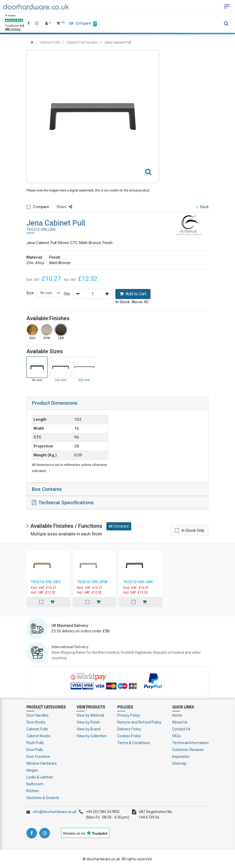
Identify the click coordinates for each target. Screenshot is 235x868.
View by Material (90, 715)
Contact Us (181, 729)
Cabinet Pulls (50, 42)
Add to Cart (133, 294)
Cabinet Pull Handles (82, 42)
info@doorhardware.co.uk (55, 811)
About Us (180, 722)
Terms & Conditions (133, 742)
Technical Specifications (63, 502)
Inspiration (181, 756)
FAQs (177, 735)
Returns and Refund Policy (139, 722)
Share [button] (64, 207)
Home (177, 715)
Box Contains (47, 489)
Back (203, 207)
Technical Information (190, 742)
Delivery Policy (129, 729)
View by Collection (92, 735)
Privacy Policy (129, 715)
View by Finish (88, 722)
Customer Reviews (188, 749)
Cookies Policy (129, 735)
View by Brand (88, 729)
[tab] (117, 403)
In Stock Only (193, 530)
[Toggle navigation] (227, 6)
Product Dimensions (55, 403)
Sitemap (179, 763)
